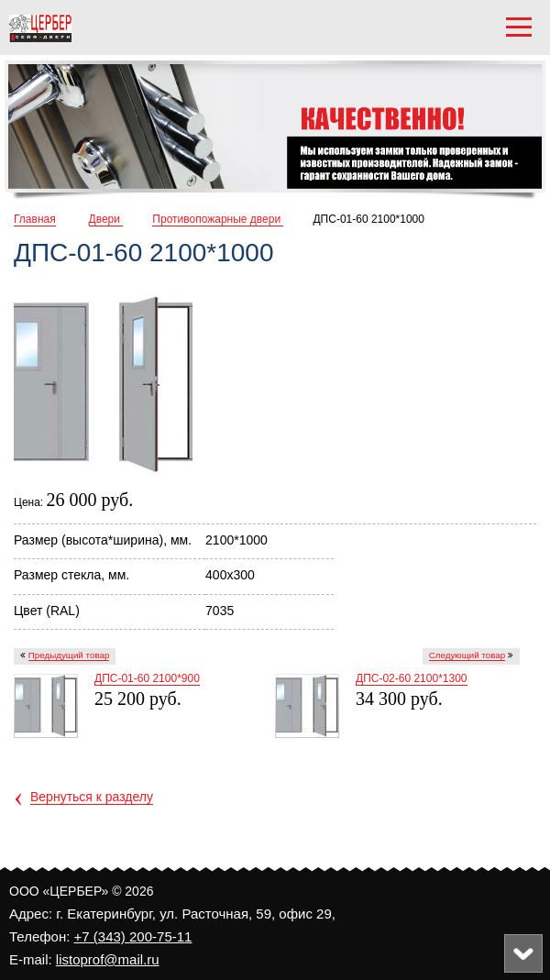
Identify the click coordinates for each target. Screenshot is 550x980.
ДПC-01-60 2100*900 (147, 678)
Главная (35, 219)
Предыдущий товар (69, 655)
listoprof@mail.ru (108, 959)
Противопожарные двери (218, 219)
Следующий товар (467, 655)
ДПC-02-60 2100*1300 (412, 678)
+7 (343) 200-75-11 (133, 936)
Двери (106, 219)
